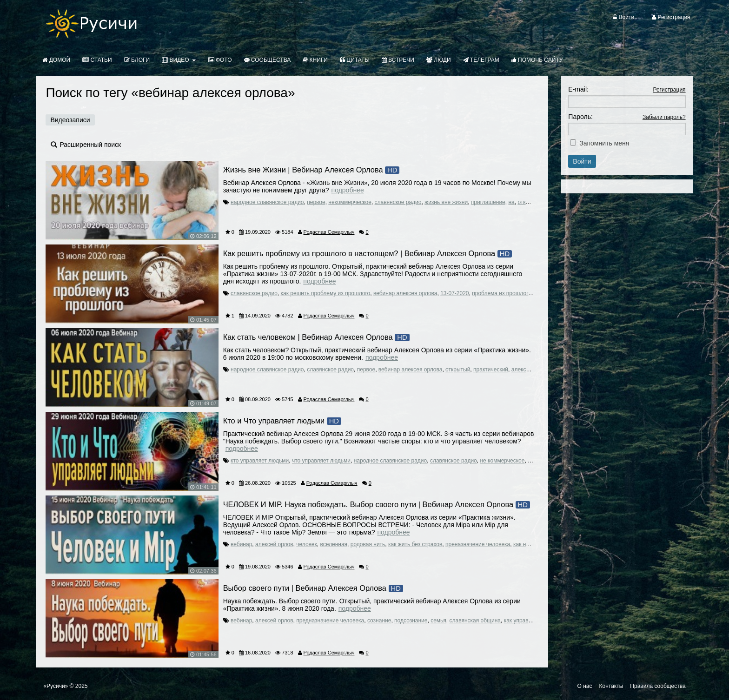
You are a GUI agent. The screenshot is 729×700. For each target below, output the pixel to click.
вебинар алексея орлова (405, 293)
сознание (379, 621)
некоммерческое (350, 202)
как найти (526, 544)
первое (316, 202)
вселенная (334, 544)
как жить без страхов (415, 544)
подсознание (411, 621)
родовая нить (368, 544)
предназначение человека (330, 621)
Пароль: (580, 117)
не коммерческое (502, 461)
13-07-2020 (454, 293)
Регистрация (669, 90)
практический (491, 370)
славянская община (475, 621)
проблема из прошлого (502, 293)
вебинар (241, 544)
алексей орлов (530, 370)
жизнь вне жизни (446, 202)
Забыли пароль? (664, 117)
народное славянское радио (267, 202)
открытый (530, 202)
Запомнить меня (604, 143)
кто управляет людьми (260, 461)
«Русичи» (56, 686)
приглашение (488, 202)
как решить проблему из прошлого (326, 293)
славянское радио (398, 202)
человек (307, 544)
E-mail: (578, 89)
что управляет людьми (321, 461)
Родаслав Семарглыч (329, 232)
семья (438, 621)
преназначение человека (478, 544)
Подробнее (348, 190)
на (511, 202)
